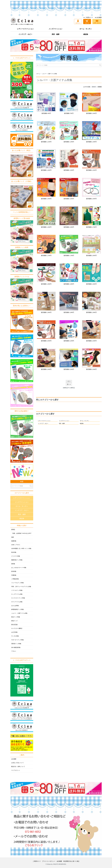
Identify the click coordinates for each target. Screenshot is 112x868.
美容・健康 (56, 34)
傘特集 (13, 564)
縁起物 (86, 34)
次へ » (69, 384)
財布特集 (14, 571)
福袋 (13, 537)
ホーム (38, 74)
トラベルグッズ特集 (17, 590)
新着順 (100, 87)
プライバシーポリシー (49, 861)
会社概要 (99, 17)
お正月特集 (14, 632)
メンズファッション (56, 29)
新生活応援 (14, 625)
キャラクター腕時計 (17, 628)
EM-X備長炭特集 (16, 647)
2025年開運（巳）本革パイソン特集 (21, 549)
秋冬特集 (14, 552)
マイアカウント (16, 770)
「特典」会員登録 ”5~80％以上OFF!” (21, 533)
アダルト (14, 651)
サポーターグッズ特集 (17, 640)
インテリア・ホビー (25, 34)
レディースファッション (25, 29)
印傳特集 (14, 575)
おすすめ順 (87, 87)
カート (87, 23)
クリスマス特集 (16, 556)
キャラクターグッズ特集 (18, 598)
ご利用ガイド (89, 17)
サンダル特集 (15, 636)
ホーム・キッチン (86, 29)
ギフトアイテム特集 (17, 602)
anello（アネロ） (16, 545)
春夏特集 (14, 541)
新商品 (13, 530)
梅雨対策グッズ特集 (17, 560)
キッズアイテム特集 (17, 594)
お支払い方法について (17, 763)
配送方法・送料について (18, 767)
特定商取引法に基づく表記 (71, 861)
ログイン (78, 23)
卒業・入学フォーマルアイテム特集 (21, 587)
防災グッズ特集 (16, 617)
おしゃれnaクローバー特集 (19, 568)
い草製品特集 (15, 579)
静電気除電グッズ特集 (17, 609)
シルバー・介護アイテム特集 (49, 74)
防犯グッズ (14, 621)
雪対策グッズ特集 (16, 644)
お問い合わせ (97, 23)
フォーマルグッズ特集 (17, 583)
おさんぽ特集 (15, 606)
